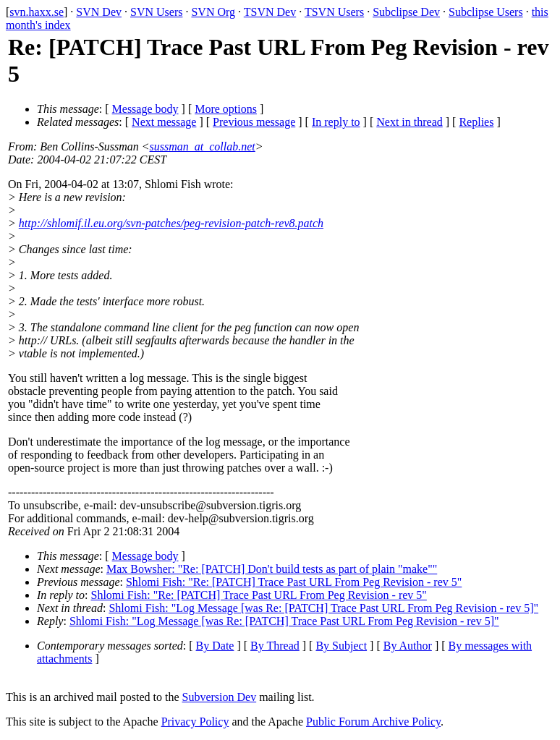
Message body (145, 109)
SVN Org (213, 12)
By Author (408, 646)
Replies (476, 122)
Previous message (254, 122)
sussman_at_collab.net (203, 146)
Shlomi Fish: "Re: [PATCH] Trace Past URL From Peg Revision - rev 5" (294, 582)
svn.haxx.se (37, 12)
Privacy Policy (195, 722)
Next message (164, 122)
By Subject (341, 646)
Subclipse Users (486, 12)
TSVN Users (334, 12)
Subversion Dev (220, 697)
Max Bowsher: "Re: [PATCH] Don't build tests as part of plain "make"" (272, 569)
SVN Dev (99, 12)
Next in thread (410, 122)
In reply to (336, 122)
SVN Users (156, 12)
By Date (215, 646)
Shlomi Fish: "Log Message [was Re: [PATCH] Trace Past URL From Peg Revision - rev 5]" (323, 608)
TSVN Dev (270, 12)
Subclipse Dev (406, 12)
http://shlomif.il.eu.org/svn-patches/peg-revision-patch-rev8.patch (171, 223)
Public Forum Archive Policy (373, 722)
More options (226, 109)
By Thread (275, 646)
